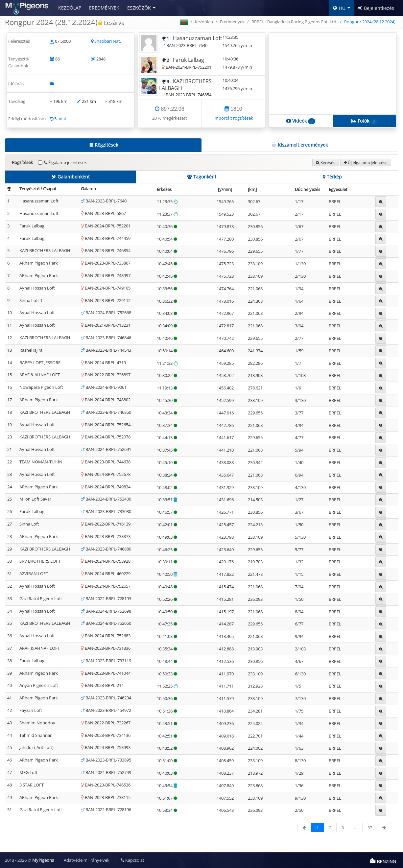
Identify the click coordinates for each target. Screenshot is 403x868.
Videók (301, 121)
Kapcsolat (133, 860)
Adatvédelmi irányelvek (87, 860)
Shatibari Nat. (108, 41)
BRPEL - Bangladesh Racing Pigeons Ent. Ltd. (294, 22)
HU (339, 8)
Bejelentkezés (376, 8)
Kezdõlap (70, 8)
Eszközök (139, 8)
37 (370, 828)
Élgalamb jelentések (65, 162)
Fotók (364, 121)
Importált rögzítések (233, 118)
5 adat (60, 119)
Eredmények (104, 8)
